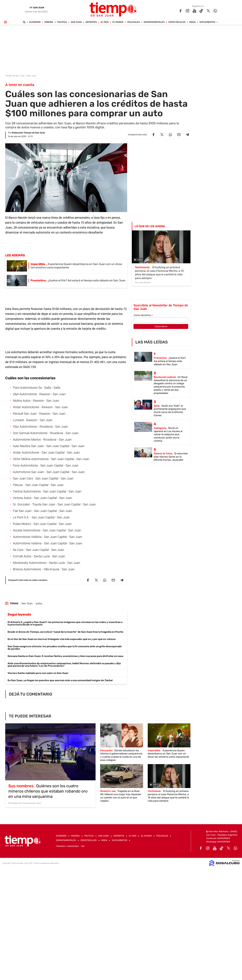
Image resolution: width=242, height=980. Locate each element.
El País (105, 22)
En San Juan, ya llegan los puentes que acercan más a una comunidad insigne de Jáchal (60, 680)
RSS (83, 846)
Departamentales (154, 22)
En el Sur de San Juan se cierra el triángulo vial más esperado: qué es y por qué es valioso (62, 639)
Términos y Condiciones (67, 846)
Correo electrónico (143, 315)
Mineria (49, 22)
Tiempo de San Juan (15, 76)
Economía (35, 22)
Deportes (91, 22)
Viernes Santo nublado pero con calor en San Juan (38, 673)
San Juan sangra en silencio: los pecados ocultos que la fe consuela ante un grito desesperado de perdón (65, 648)
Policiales (134, 22)
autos (39, 603)
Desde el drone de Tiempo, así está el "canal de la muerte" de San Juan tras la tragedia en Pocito (65, 632)
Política (62, 22)
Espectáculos (177, 22)
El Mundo (118, 22)
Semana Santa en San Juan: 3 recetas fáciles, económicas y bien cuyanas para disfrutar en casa (65, 656)
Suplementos (207, 22)
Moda (193, 22)
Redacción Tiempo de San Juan (28, 133)
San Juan (76, 22)
